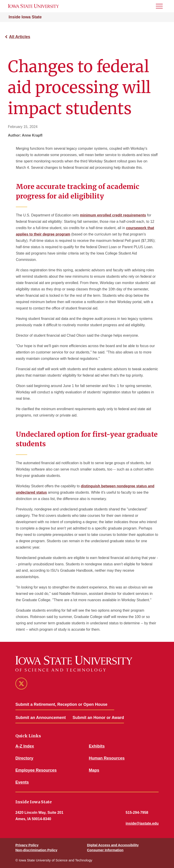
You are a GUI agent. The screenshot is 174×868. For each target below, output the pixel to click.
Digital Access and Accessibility (113, 845)
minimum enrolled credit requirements (113, 215)
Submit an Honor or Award (98, 718)
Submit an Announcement (41, 718)
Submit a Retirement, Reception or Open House (61, 704)
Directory (24, 758)
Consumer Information (105, 850)
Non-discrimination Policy (36, 850)
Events (22, 782)
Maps (94, 770)
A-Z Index (25, 746)
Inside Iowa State (25, 17)
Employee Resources (36, 770)
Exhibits (97, 746)
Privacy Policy (27, 845)
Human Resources (107, 758)
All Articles (20, 37)
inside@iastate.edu (142, 823)
